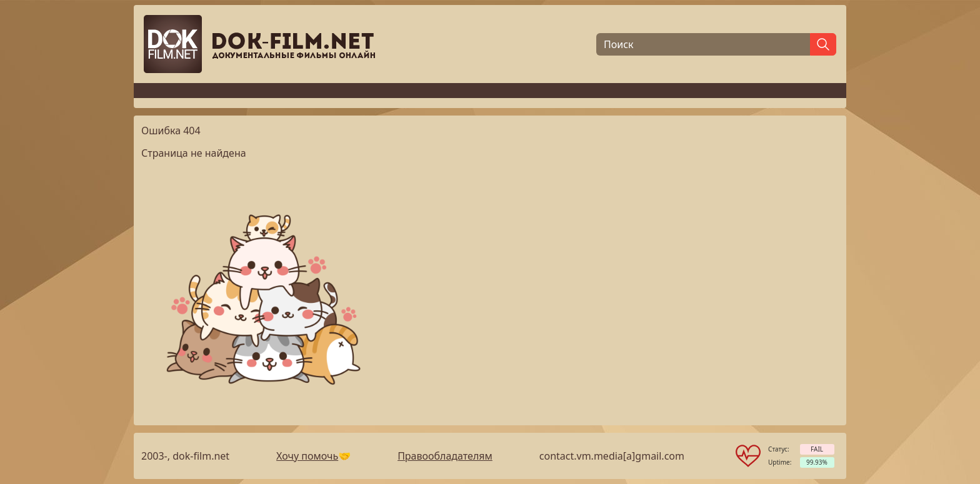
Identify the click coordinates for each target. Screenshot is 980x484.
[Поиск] (703, 44)
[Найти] (823, 44)
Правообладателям (445, 456)
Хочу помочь (307, 456)
